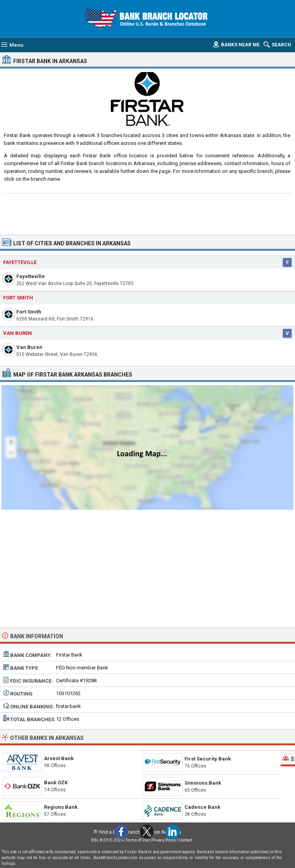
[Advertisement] (148, 213)
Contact (185, 840)
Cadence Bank (202, 807)
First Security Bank (208, 759)
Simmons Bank (203, 783)
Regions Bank (61, 807)
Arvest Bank (59, 758)
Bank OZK (56, 783)
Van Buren (29, 347)
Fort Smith (29, 312)
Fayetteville (31, 276)
